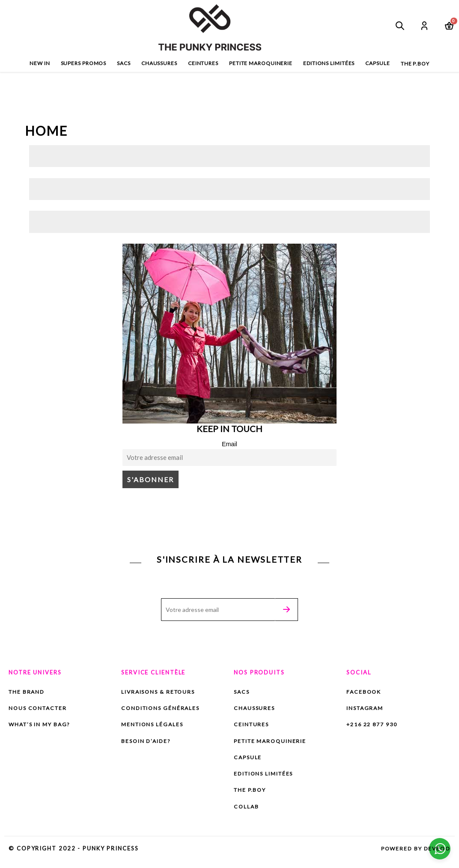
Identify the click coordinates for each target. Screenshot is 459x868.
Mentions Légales (154, 726)
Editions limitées (329, 63)
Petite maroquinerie (261, 63)
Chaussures (159, 63)
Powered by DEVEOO (413, 852)
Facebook (364, 693)
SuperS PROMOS (84, 63)
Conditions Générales (163, 710)
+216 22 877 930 (375, 726)
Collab (251, 810)
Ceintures (203, 63)
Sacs (124, 63)
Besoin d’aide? (148, 743)
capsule (377, 63)
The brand (29, 693)
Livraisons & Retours (161, 693)
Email (229, 444)
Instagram (366, 710)
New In (40, 63)
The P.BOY (251, 793)
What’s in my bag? (42, 726)
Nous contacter (40, 710)
